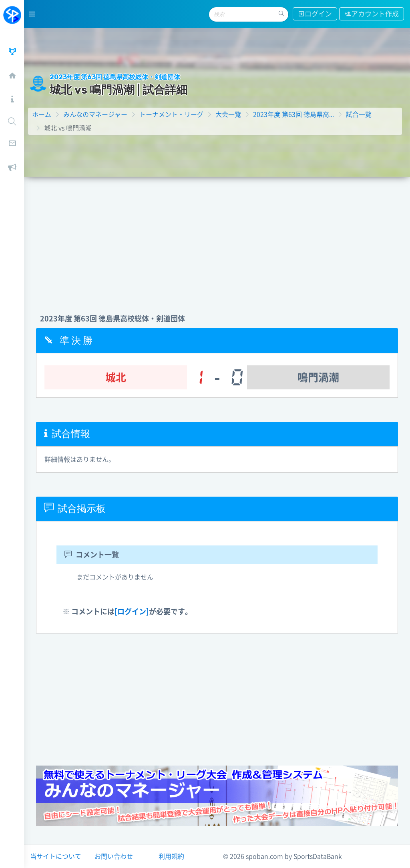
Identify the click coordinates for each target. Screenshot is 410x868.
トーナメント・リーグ (171, 114)
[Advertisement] (217, 237)
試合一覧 (359, 114)
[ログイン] (132, 611)
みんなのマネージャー (95, 114)
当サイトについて (56, 856)
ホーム (42, 114)
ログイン (315, 14)
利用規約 (171, 856)
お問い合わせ (114, 856)
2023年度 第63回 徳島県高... (293, 114)
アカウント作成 (372, 14)
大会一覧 (228, 114)
